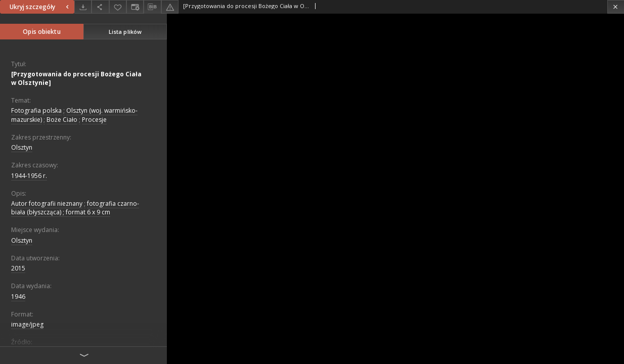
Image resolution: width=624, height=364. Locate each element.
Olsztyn (22, 147)
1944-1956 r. (29, 176)
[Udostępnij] (100, 7)
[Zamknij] (616, 7)
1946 (18, 297)
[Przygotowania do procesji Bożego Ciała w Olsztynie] (76, 78)
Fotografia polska (36, 110)
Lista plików (125, 32)
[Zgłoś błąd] (170, 7)
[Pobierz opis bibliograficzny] (152, 7)
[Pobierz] (83, 7)
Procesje (94, 120)
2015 (18, 268)
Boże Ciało (62, 120)
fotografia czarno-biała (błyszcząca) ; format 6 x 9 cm (75, 208)
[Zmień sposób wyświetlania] (135, 7)
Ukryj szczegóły (40, 7)
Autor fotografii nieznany (47, 203)
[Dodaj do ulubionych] (118, 7)
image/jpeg (27, 324)
